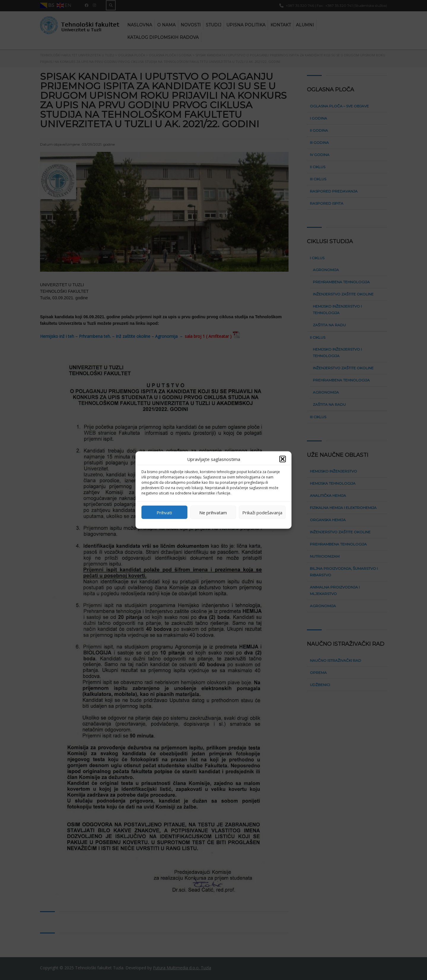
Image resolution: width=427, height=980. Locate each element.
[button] (283, 459)
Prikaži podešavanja (262, 512)
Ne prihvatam (213, 512)
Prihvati (164, 512)
